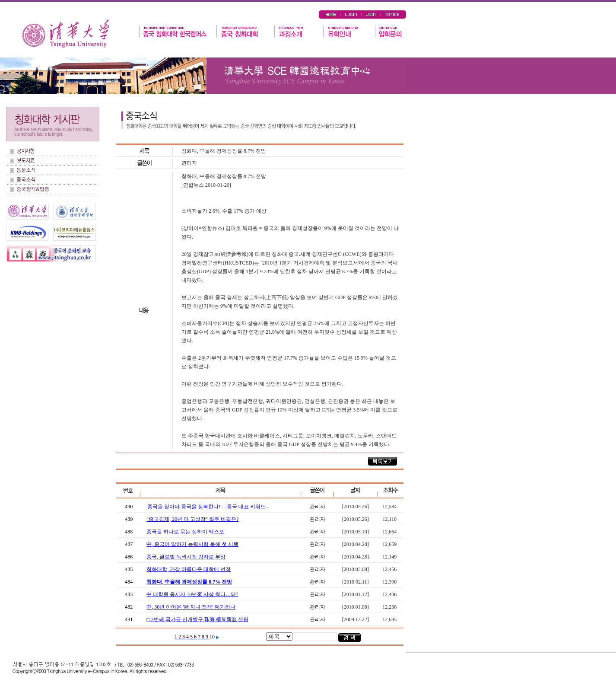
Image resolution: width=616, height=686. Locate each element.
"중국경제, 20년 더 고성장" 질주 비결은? (192, 519)
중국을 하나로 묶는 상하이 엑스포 (185, 532)
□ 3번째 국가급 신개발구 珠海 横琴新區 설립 (197, 619)
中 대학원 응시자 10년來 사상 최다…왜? (192, 594)
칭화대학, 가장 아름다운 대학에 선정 (189, 569)
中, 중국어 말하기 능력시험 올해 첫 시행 (192, 544)
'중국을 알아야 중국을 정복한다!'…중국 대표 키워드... (208, 507)
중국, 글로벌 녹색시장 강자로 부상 (186, 557)
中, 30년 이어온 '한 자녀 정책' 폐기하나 (191, 607)
